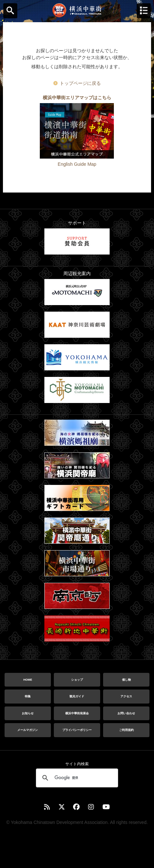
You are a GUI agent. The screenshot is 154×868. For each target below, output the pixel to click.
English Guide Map (77, 164)
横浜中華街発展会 (77, 713)
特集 (28, 696)
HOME (28, 680)
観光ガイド (77, 696)
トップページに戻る (80, 83)
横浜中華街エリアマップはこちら (77, 98)
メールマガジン (28, 730)
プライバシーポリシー (77, 730)
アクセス (126, 696)
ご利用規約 (126, 730)
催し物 (126, 680)
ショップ (77, 680)
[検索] (76, 778)
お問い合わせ (126, 713)
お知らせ (28, 713)
